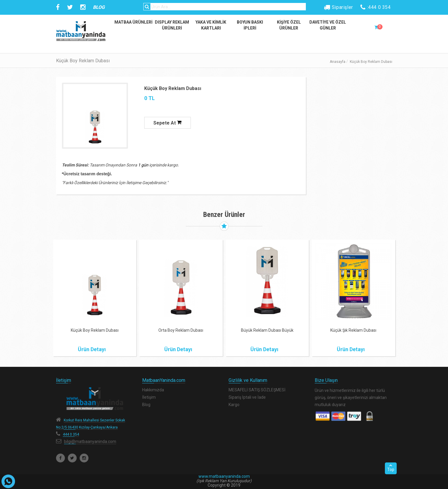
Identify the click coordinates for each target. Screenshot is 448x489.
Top (391, 468)
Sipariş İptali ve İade (247, 397)
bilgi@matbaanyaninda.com (90, 441)
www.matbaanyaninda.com (224, 476)
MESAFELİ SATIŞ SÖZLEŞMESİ (257, 390)
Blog (146, 405)
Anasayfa (338, 62)
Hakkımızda (153, 390)
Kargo (234, 405)
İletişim (149, 397)
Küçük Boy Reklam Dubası (173, 88)
